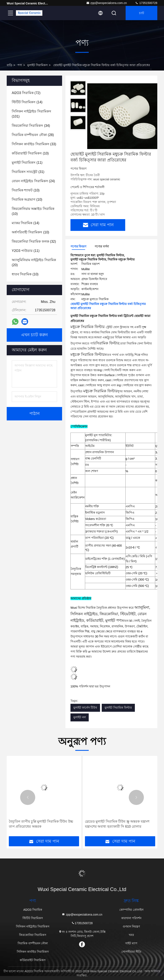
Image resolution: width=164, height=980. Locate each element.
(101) (31, 114)
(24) (33, 181)
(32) (34, 241)
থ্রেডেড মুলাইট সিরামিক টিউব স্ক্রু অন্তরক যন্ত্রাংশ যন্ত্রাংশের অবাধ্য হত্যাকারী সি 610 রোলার (117, 824)
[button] (28, 797)
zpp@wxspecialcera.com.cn (107, 3)
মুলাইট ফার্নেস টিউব (85, 708)
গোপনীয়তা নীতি (131, 952)
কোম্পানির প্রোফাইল (131, 910)
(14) (27, 102)
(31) (28, 172)
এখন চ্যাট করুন (34, 335)
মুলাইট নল (80, 717)
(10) (30, 153)
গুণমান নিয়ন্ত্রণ (131, 926)
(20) (34, 262)
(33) (34, 144)
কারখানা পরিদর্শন (131, 918)
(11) (27, 163)
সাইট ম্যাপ (131, 943)
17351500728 (146, 3)
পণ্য (20, 65)
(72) (26, 93)
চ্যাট (142, 13)
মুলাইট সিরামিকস (37, 65)
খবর (131, 935)
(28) (33, 135)
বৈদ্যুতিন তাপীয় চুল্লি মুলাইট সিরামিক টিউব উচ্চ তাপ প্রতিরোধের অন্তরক (41, 824)
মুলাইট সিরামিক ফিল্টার (118, 708)
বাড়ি (9, 65)
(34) (31, 126)
